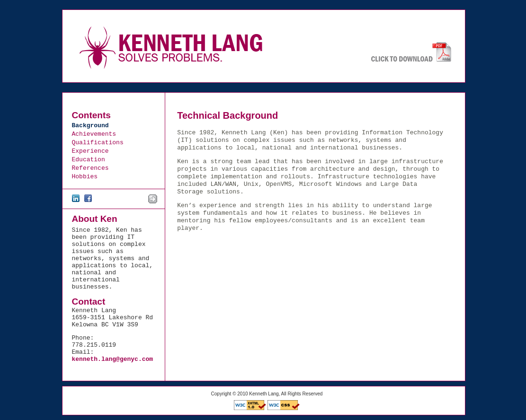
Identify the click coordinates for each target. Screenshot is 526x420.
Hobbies (85, 177)
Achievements (94, 134)
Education (89, 160)
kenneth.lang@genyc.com (113, 359)
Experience (90, 151)
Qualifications (98, 143)
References (90, 168)
